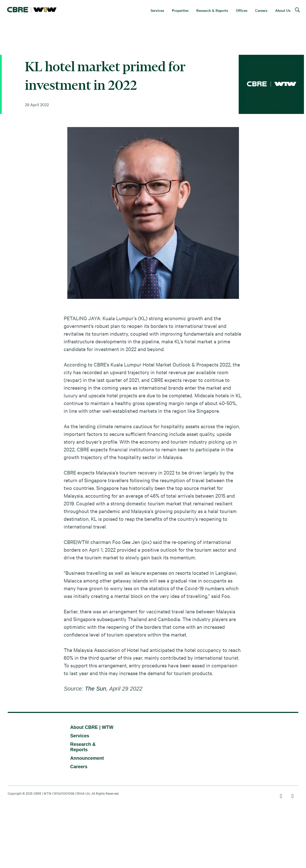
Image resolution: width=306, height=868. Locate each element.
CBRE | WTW (42, 793)
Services (80, 736)
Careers (79, 767)
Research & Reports (83, 747)
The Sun (95, 689)
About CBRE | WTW (92, 727)
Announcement (87, 758)
